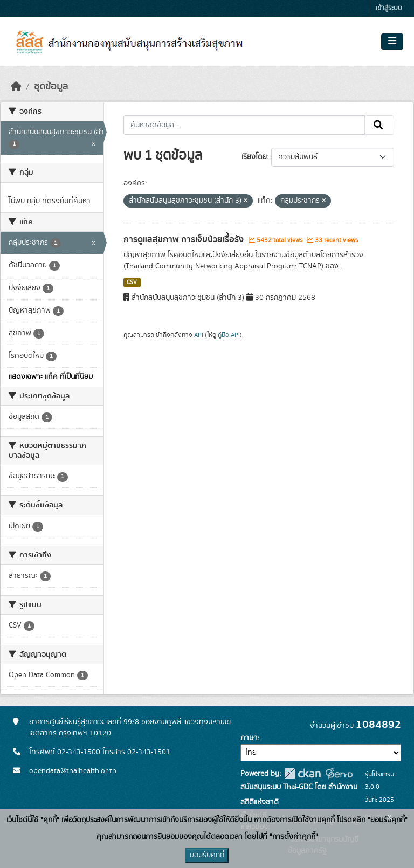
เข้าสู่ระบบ (389, 8)
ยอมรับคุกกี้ (207, 855)
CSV (132, 283)
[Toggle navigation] (392, 42)
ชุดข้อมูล (51, 87)
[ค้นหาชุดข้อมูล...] (244, 125)
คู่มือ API (229, 335)
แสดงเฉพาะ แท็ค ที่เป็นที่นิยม (51, 377)
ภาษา (249, 738)
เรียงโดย (254, 157)
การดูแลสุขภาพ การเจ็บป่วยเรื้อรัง (185, 239)
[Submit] (379, 125)
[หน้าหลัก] (16, 87)
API (199, 335)
